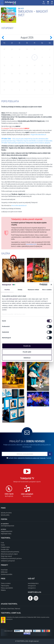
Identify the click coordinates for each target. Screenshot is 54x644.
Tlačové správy (5, 586)
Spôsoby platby (5, 515)
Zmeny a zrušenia (6, 583)
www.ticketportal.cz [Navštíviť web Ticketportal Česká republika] (33, 583)
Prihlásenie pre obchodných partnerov (11, 558)
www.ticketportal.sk (31, 244)
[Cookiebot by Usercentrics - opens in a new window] (39, 285)
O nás (2, 543)
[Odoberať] (50, 454)
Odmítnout (27, 358)
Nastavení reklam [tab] (33, 290)
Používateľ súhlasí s (30, 458)
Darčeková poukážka (7, 574)
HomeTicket (4, 570)
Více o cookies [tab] (47, 290)
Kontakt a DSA (5, 549)
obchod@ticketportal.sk (8, 526)
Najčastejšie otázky (6, 534)
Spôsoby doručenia (6, 513)
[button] (48, 3)
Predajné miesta (5, 547)
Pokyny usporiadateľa (7, 588)
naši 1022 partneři (12, 299)
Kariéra (3, 545)
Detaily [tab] (20, 290)
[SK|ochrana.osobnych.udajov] (9, 554)
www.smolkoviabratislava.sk (19, 205)
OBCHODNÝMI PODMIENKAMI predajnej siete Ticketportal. (32, 458)
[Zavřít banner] (51, 285)
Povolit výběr (27, 352)
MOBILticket (4, 572)
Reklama (3, 590)
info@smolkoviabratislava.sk (38, 134)
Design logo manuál (6, 556)
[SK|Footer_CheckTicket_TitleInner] (10, 609)
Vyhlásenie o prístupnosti (8, 561)
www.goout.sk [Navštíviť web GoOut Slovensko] (32, 586)
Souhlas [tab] (7, 290)
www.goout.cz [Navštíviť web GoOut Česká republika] (32, 588)
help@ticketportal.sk (7, 531)
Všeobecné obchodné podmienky (10, 552)
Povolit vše (27, 346)
